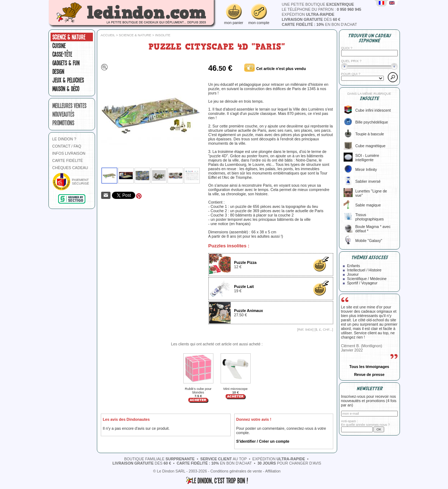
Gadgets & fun (66, 63)
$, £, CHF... (324, 330)
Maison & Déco (66, 89)
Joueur (353, 274)
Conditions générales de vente (236, 471)
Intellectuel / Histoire (364, 270)
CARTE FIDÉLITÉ (68, 160)
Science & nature (69, 37)
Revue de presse (369, 374)
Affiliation (273, 471)
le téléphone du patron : (322, 9)
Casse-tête (62, 54)
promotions (63, 123)
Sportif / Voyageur (362, 283)
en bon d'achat (320, 24)
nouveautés (63, 114)
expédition (308, 14)
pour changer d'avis (289, 463)
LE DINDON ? (64, 139)
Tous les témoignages (369, 367)
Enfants (354, 266)
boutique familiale (159, 459)
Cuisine (59, 46)
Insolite (163, 35)
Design (58, 71)
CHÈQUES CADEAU (70, 168)
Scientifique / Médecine (367, 279)
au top (223, 459)
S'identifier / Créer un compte (263, 441)
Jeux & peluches (68, 80)
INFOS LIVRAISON (69, 153)
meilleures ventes (69, 106)
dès (311, 19)
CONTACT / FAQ (67, 146)
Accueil (108, 35)
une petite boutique (318, 4)
